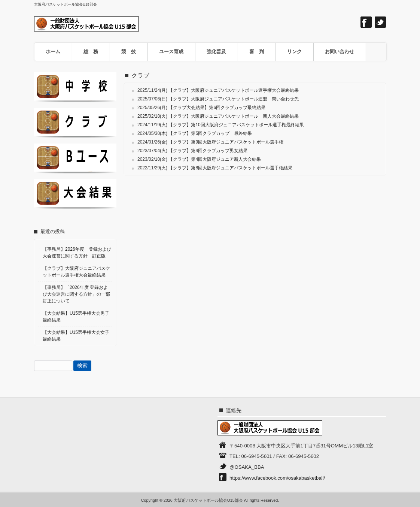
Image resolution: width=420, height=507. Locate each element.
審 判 (257, 52)
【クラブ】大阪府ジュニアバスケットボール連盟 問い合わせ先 (234, 99)
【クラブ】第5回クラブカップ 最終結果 (210, 133)
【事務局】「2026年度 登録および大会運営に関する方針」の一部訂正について (76, 294)
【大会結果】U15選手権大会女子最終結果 (76, 336)
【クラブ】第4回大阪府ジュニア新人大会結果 (215, 159)
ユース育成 (171, 52)
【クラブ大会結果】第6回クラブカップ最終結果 (217, 108)
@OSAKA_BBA (247, 467)
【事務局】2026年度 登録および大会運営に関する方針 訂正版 (77, 253)
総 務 (91, 52)
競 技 (129, 52)
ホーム (53, 52)
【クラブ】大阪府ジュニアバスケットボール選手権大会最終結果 (234, 90)
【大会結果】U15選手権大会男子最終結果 (76, 317)
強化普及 (216, 52)
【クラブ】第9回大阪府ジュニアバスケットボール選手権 (226, 142)
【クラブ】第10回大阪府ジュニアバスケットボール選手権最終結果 (236, 125)
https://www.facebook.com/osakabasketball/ (277, 478)
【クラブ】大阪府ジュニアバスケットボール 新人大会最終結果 (234, 116)
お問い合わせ (340, 52)
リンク (294, 52)
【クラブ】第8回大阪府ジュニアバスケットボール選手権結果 (230, 168)
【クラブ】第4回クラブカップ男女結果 (208, 151)
